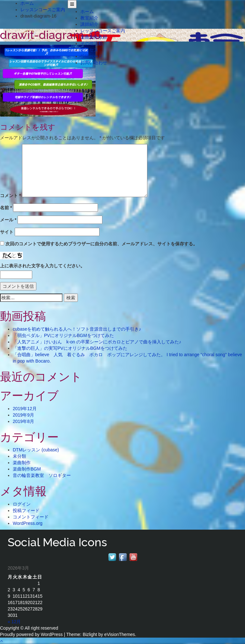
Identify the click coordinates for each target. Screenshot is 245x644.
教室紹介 (89, 18)
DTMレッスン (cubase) (36, 450)
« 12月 (14, 622)
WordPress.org (28, 523)
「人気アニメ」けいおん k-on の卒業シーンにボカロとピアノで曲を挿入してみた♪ (97, 342)
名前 (6, 208)
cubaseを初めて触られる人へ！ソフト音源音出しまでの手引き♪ (77, 329)
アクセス (89, 50)
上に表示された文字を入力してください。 (42, 266)
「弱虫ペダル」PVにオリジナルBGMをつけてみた (63, 335)
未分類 (19, 456)
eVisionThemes (120, 634)
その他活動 (92, 43)
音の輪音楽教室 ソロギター (42, 475)
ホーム (87, 11)
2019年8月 (23, 421)
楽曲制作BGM (27, 469)
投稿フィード (26, 510)
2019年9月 (23, 415)
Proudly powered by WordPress (31, 634)
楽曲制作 (22, 463)
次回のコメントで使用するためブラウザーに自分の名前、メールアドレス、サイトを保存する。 (101, 244)
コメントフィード (31, 517)
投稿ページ (92, 56)
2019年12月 (25, 409)
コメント (10, 195)
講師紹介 (89, 24)
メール (8, 220)
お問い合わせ (94, 63)
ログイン (22, 504)
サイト (7, 232)
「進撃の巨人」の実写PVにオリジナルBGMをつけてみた (70, 348)
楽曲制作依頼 (94, 37)
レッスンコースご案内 (103, 31)
